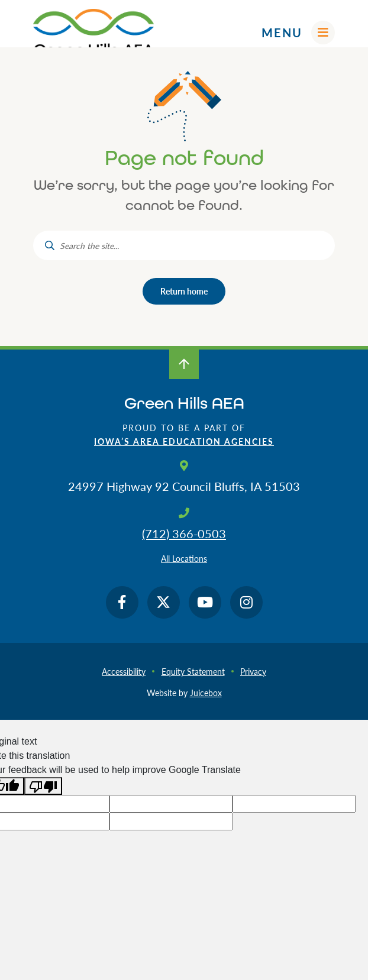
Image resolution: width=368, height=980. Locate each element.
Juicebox (206, 693)
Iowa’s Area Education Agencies (184, 441)
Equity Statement (193, 671)
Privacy (253, 671)
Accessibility (124, 671)
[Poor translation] (43, 786)
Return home (184, 291)
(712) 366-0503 (184, 533)
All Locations (184, 558)
